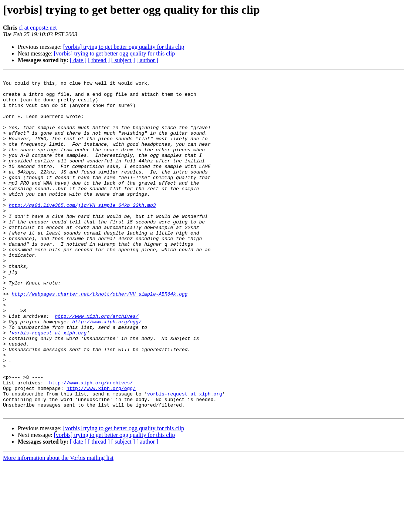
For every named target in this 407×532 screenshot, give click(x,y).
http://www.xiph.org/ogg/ (107, 371)
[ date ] (78, 60)
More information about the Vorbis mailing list (58, 526)
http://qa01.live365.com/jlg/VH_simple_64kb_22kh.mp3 (82, 232)
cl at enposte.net (38, 28)
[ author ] (147, 60)
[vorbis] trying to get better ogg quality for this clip (124, 47)
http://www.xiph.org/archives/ (96, 365)
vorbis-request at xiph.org (49, 385)
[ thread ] (99, 60)
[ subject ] (123, 60)
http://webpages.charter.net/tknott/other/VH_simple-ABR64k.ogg (99, 338)
